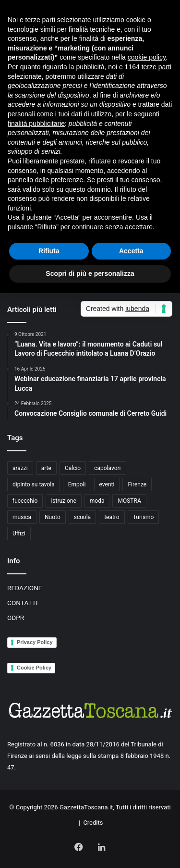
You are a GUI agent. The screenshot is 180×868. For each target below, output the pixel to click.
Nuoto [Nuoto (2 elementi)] (53, 517)
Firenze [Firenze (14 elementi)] (137, 484)
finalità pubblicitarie (36, 124)
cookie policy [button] (147, 57)
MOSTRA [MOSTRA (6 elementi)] (129, 501)
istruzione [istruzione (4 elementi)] (63, 501)
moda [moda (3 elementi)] (97, 501)
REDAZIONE (25, 588)
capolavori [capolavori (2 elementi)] (107, 468)
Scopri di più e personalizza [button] (90, 273)
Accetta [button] (131, 251)
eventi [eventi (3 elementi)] (107, 484)
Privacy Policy (35, 642)
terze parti (156, 67)
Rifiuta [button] (49, 251)
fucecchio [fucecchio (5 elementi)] (25, 501)
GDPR (16, 618)
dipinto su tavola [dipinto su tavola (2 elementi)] (34, 484)
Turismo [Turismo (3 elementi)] (144, 517)
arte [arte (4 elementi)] (46, 468)
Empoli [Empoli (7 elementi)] (77, 484)
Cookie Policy (34, 668)
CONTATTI (23, 603)
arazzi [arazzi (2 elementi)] (20, 468)
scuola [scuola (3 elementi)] (82, 517)
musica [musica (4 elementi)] (22, 517)
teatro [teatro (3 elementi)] (112, 517)
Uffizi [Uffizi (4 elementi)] (19, 533)
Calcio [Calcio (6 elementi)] (73, 468)
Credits (93, 823)
